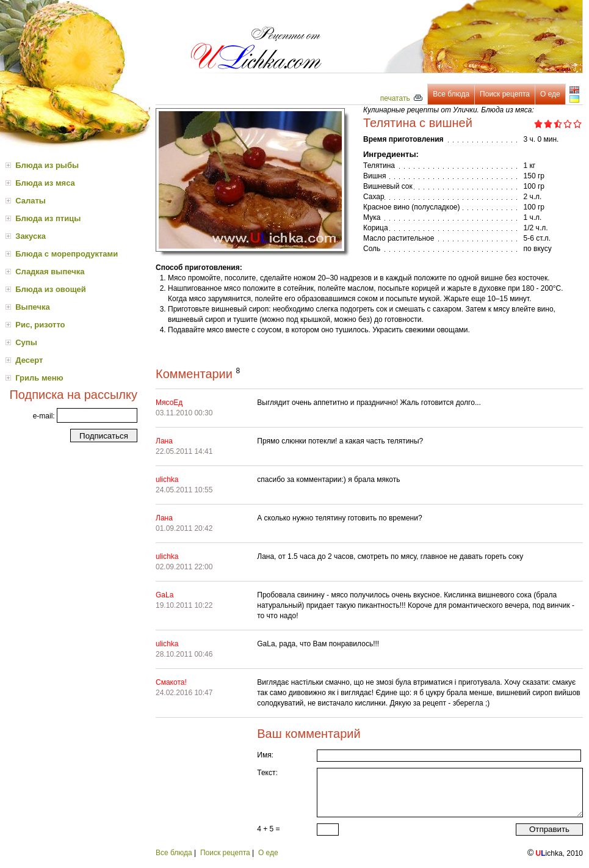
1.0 (539, 124)
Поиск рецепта (505, 94)
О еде (550, 94)
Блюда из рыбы (47, 165)
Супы (26, 342)
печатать (402, 98)
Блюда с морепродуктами (67, 254)
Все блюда (451, 94)
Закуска (31, 236)
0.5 (536, 124)
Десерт (29, 360)
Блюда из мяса (45, 183)
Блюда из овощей (51, 289)
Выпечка (33, 307)
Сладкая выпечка (50, 272)
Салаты (31, 201)
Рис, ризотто (40, 325)
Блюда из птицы (48, 218)
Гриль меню (39, 378)
